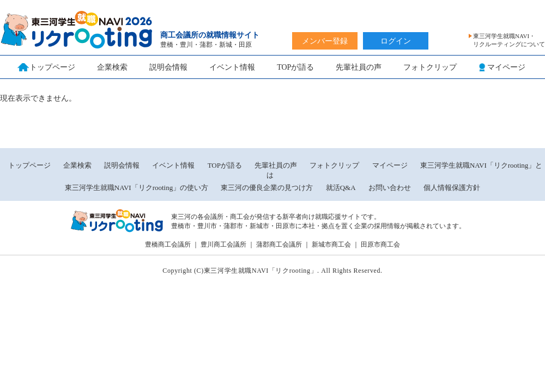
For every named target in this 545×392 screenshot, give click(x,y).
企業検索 (112, 67)
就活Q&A (341, 188)
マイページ (390, 165)
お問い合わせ (390, 188)
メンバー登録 (325, 41)
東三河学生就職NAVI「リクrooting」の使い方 (137, 188)
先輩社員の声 (359, 67)
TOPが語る (295, 67)
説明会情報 (168, 67)
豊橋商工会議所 (168, 244)
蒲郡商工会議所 (279, 244)
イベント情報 (232, 67)
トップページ (29, 165)
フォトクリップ (430, 67)
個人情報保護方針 (452, 188)
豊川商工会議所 (223, 244)
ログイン (396, 41)
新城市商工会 (331, 244)
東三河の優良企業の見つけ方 (268, 188)
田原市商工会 (380, 244)
